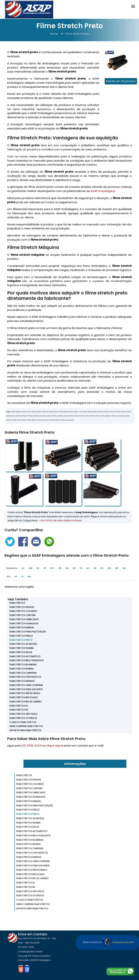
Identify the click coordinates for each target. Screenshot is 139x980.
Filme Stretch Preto (77, 34)
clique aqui (53, 745)
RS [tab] (74, 568)
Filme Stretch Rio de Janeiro (26, 702)
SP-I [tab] (52, 568)
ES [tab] (38, 568)
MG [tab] (31, 568)
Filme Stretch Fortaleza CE (25, 677)
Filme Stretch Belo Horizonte (27, 660)
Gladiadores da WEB (118, 942)
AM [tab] (109, 568)
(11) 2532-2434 (32, 745)
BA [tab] (88, 568)
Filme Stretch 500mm (21, 648)
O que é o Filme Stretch (23, 722)
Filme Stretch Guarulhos (24, 623)
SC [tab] (67, 568)
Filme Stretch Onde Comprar (26, 685)
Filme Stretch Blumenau (23, 665)
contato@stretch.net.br (30, 952)
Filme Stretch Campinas (23, 673)
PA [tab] (102, 568)
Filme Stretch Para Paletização (28, 632)
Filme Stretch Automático (25, 656)
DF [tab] (16, 576)
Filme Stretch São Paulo (23, 714)
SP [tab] (45, 568)
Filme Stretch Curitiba (22, 615)
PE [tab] (81, 568)
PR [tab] (60, 568)
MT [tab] (117, 568)
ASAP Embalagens (103, 191)
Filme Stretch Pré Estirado (25, 693)
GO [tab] (8, 576)
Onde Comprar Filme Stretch (26, 726)
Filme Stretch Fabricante (24, 619)
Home (54, 34)
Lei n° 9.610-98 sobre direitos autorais (61, 520)
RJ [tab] (23, 568)
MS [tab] (124, 568)
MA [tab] (29, 576)
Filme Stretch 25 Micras (23, 644)
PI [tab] (22, 576)
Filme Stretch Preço (21, 636)
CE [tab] (95, 568)
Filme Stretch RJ (19, 706)
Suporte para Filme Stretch (25, 730)
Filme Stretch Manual (22, 627)
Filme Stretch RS (19, 710)
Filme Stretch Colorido (23, 611)
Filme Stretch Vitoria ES (23, 718)
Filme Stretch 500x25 (22, 607)
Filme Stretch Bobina (22, 669)
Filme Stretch (17, 603)
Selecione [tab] (12, 568)
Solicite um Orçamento (121, 81)
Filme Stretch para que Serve (26, 689)
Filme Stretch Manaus (22, 681)
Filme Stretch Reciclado (24, 697)
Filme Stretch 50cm (21, 652)
